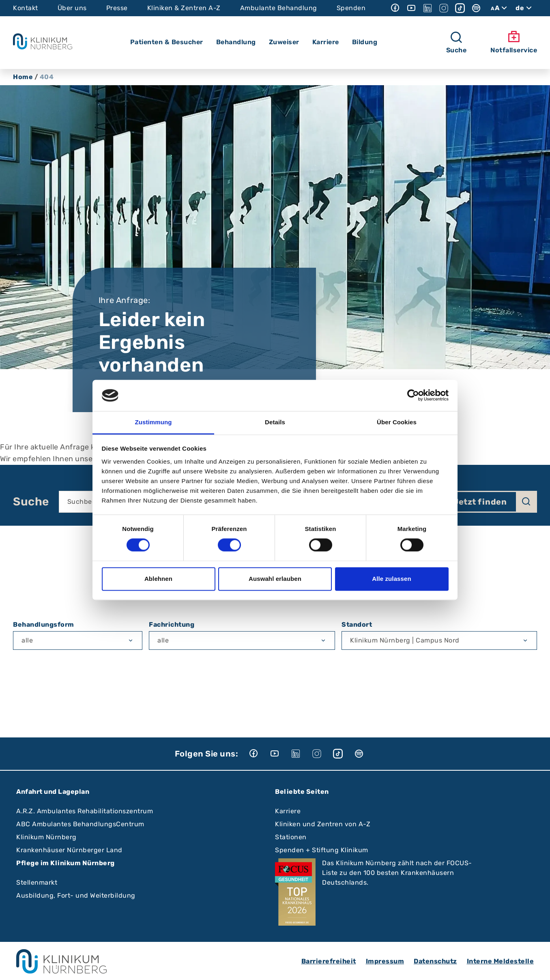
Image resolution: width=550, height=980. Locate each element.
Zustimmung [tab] (154, 422)
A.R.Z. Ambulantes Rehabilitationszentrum (85, 811)
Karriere (288, 811)
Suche (31, 502)
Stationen (291, 837)
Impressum (385, 961)
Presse (117, 8)
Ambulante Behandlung (279, 8)
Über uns (72, 8)
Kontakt (26, 8)
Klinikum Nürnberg (46, 837)
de (525, 8)
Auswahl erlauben (275, 579)
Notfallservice (514, 42)
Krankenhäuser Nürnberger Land (69, 850)
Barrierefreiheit (329, 961)
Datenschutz (435, 961)
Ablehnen (158, 579)
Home (23, 77)
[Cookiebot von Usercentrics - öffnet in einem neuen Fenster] (413, 395)
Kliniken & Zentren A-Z (184, 8)
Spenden (351, 8)
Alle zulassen (391, 579)
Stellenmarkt (37, 882)
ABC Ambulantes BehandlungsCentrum (80, 824)
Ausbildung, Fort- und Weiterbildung (76, 895)
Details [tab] (275, 422)
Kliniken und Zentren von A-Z (323, 824)
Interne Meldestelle (501, 961)
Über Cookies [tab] (397, 422)
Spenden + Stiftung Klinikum (322, 850)
